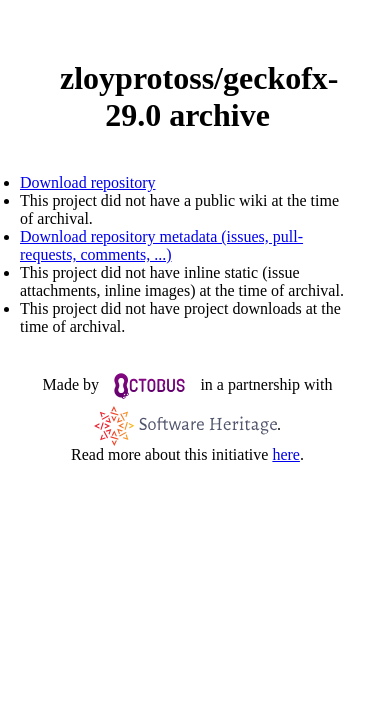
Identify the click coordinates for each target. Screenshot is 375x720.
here (286, 454)
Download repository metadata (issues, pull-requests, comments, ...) (161, 245)
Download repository (88, 182)
